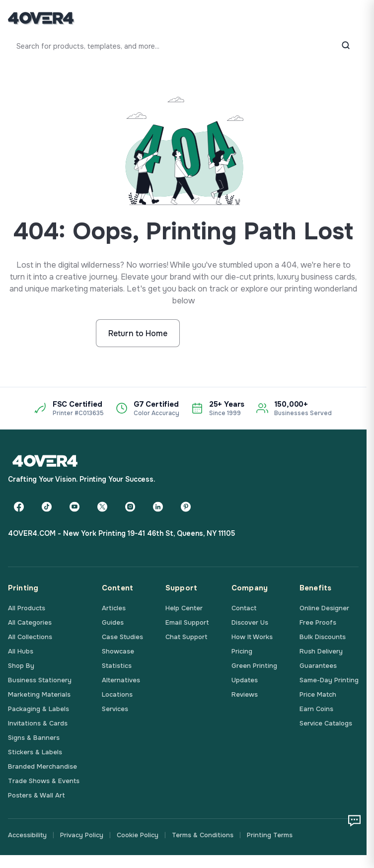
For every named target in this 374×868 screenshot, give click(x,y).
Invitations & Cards (38, 723)
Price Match (318, 694)
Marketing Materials (39, 694)
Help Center (184, 608)
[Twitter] (102, 506)
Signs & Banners (34, 738)
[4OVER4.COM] (41, 18)
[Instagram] (130, 506)
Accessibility (27, 835)
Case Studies (122, 637)
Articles (114, 608)
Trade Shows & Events (44, 781)
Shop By (21, 666)
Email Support (187, 622)
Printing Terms (270, 835)
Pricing (242, 651)
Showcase (118, 651)
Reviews (245, 694)
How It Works (252, 637)
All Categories (30, 622)
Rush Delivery (321, 651)
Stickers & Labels (35, 752)
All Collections (30, 637)
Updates (245, 680)
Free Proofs (318, 622)
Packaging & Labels (38, 709)
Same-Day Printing (329, 680)
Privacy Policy (82, 835)
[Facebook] (19, 506)
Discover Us (250, 622)
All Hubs (21, 651)
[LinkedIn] (158, 506)
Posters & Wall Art (37, 795)
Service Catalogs (326, 723)
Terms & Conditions (203, 835)
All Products (27, 608)
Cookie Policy (138, 835)
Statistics (117, 666)
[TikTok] (47, 506)
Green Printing (254, 666)
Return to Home (138, 333)
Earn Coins (316, 709)
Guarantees (318, 666)
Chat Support (187, 637)
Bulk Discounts (323, 637)
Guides (113, 622)
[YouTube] (75, 506)
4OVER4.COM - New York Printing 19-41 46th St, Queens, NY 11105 (121, 533)
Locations (117, 694)
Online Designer (324, 608)
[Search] (346, 46)
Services (115, 709)
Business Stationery (40, 680)
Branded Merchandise (42, 766)
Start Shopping (229, 333)
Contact (244, 608)
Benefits (315, 588)
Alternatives (121, 680)
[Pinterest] (186, 506)
